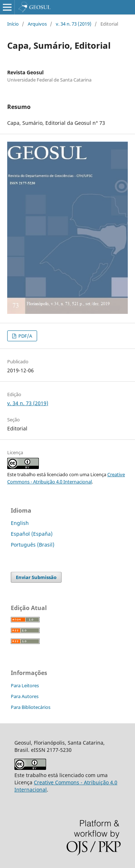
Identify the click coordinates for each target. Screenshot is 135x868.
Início (13, 24)
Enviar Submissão (36, 577)
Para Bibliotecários (31, 707)
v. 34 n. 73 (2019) (74, 24)
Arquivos (37, 24)
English (20, 523)
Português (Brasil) (33, 545)
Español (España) (32, 534)
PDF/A (25, 336)
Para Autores (25, 696)
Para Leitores (25, 685)
